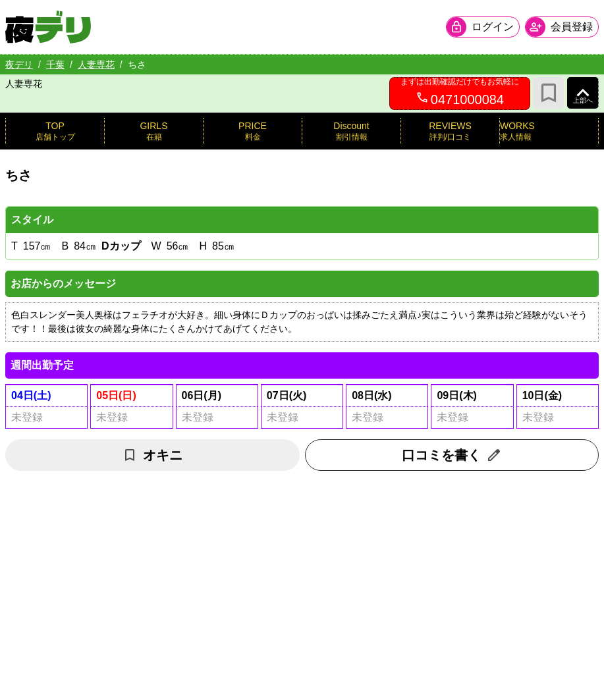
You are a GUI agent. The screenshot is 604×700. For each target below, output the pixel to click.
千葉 (55, 65)
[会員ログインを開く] (483, 27)
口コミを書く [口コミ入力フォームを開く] (452, 455)
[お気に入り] (549, 93)
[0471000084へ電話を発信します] (460, 94)
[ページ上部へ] (583, 93)
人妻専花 (96, 65)
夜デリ (19, 65)
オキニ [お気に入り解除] (152, 455)
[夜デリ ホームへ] (48, 27)
